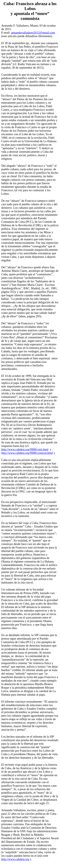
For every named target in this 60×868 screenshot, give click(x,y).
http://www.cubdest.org (15, 859)
